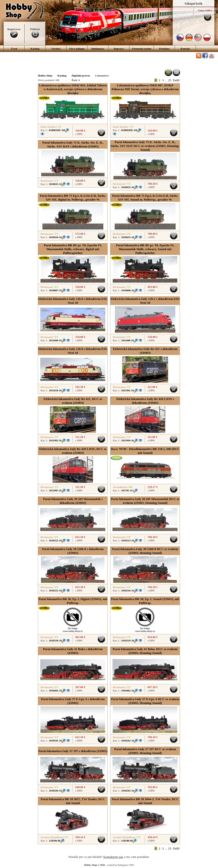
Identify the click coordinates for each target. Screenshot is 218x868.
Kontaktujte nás (113, 857)
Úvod (14, 49)
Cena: (201, 10)
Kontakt (185, 49)
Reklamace (98, 49)
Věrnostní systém (142, 49)
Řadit (75, 80)
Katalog (35, 49)
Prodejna (164, 49)
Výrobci (56, 49)
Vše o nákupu (77, 49)
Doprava (119, 49)
